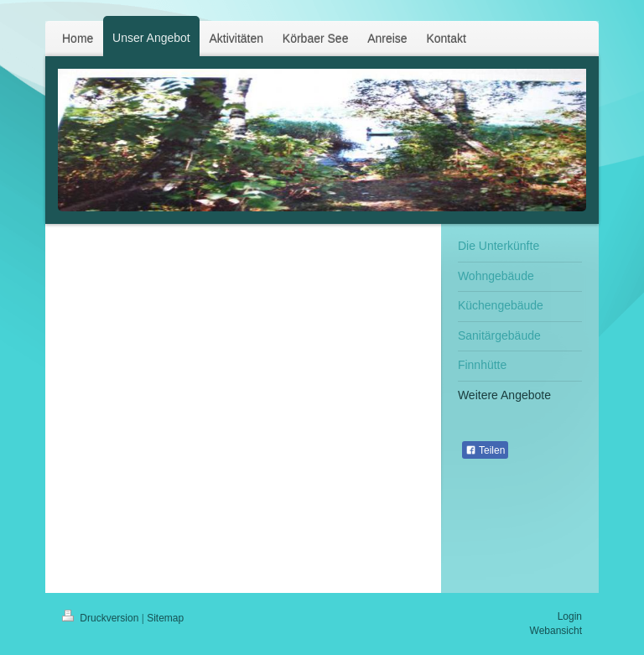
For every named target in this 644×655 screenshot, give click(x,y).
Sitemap (165, 618)
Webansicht (556, 631)
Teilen (485, 450)
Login (570, 616)
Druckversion (102, 618)
